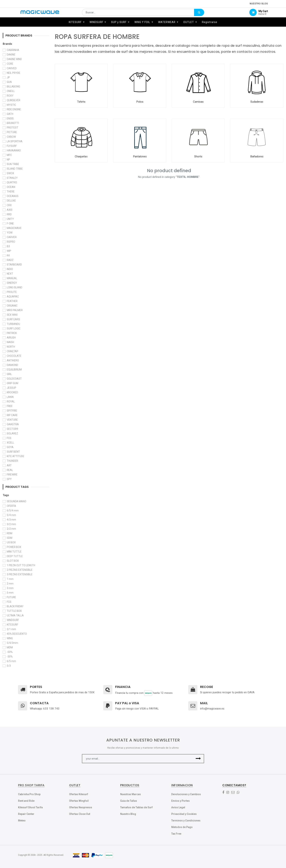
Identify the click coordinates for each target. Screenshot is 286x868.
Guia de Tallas (129, 801)
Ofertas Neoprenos (81, 807)
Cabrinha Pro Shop (29, 794)
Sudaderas (257, 102)
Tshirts (81, 102)
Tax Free (176, 834)
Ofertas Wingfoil (79, 801)
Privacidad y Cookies (184, 814)
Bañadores (257, 156)
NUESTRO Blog (259, 4)
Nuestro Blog (128, 814)
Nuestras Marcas (131, 794)
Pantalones (140, 156)
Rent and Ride (26, 801)
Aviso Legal (178, 807)
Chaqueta (81, 156)
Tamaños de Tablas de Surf (136, 807)
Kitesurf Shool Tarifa (30, 807)
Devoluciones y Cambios (186, 794)
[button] (198, 759)
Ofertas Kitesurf (79, 794)
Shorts (198, 156)
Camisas (198, 102)
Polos (140, 102)
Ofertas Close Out (80, 814)
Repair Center (26, 814)
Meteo (22, 821)
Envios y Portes (180, 801)
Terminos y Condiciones (186, 821)
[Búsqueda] (199, 14)
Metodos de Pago (182, 827)
